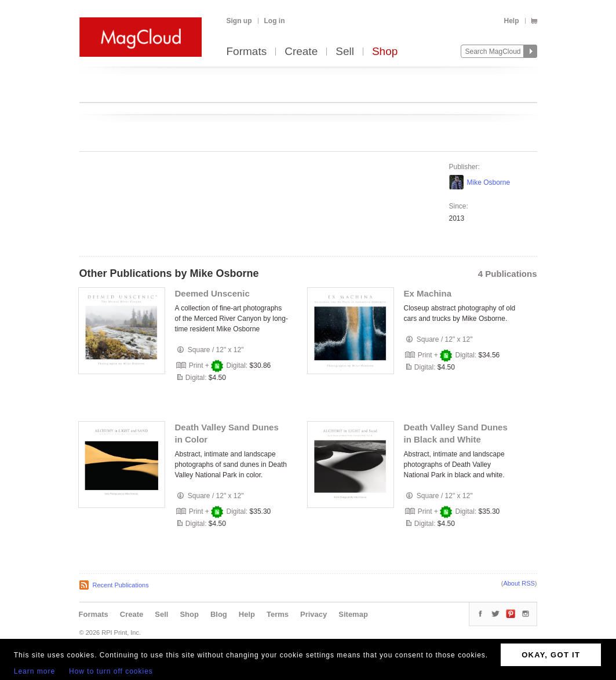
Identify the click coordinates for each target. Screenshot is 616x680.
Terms (278, 614)
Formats (247, 52)
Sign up (239, 21)
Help (511, 21)
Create (301, 52)
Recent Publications (121, 585)
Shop (385, 52)
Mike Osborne (489, 182)
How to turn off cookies (111, 671)
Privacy (314, 614)
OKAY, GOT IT (551, 655)
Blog (219, 614)
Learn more (34, 671)
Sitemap (353, 614)
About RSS (519, 583)
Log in (275, 21)
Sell (345, 52)
